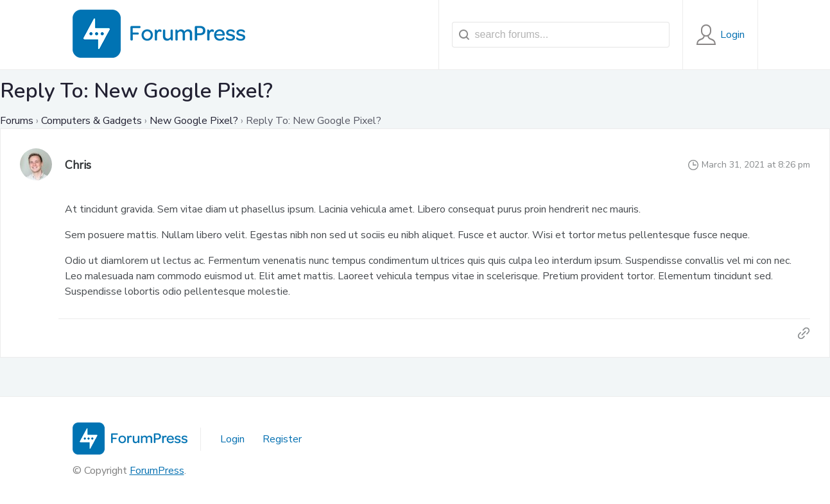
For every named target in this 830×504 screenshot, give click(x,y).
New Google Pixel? (194, 121)
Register (282, 439)
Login (232, 439)
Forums (17, 121)
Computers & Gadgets (91, 121)
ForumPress (157, 471)
